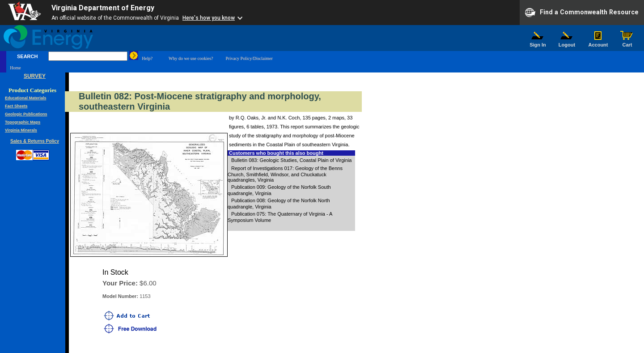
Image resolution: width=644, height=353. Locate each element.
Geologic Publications (26, 114)
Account (598, 43)
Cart (627, 43)
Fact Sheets (16, 106)
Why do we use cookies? (191, 58)
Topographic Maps (23, 122)
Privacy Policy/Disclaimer (249, 58)
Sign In (538, 43)
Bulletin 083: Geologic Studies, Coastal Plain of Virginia (291, 160)
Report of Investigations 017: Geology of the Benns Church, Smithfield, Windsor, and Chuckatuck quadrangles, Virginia (285, 174)
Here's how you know (209, 18)
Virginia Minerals (21, 130)
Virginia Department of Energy (103, 8)
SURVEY (35, 76)
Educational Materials (26, 98)
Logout (567, 43)
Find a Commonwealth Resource (582, 13)
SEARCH (27, 56)
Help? (147, 58)
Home (15, 68)
